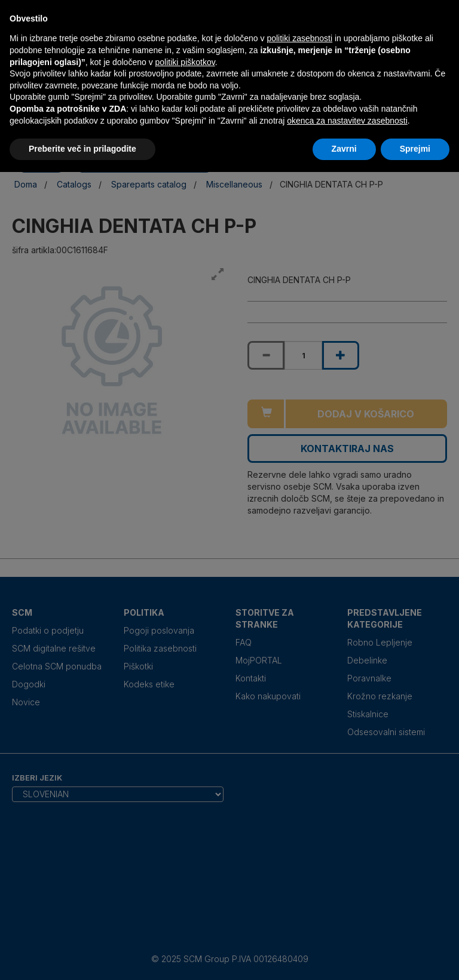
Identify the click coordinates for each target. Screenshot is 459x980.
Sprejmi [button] (415, 149)
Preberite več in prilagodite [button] (82, 149)
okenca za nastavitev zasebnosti (347, 121)
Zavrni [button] (344, 149)
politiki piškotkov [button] (185, 62)
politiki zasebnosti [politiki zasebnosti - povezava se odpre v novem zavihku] (299, 38)
